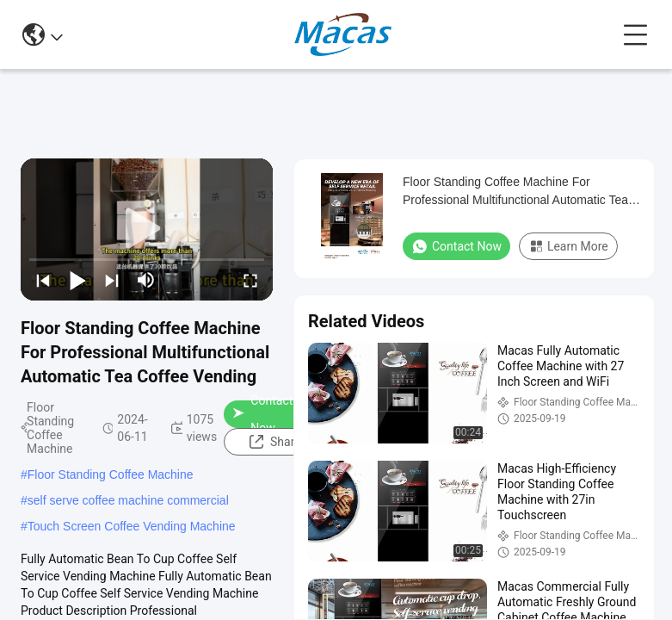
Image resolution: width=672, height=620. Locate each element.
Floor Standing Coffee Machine (111, 474)
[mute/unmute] (146, 280)
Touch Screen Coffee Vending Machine (132, 526)
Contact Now (262, 414)
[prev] (43, 280)
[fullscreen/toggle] (250, 280)
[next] (112, 280)
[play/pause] (77, 280)
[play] (147, 229)
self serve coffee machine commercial (128, 500)
